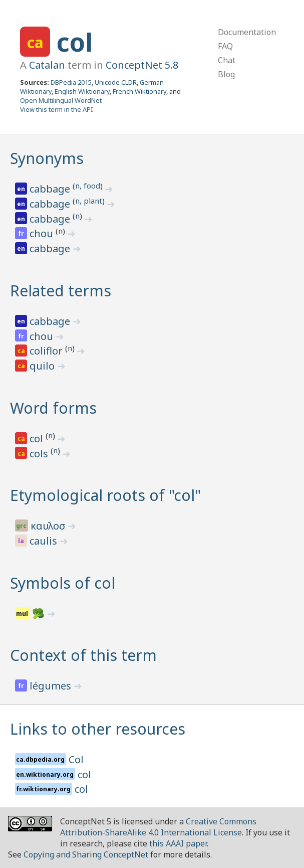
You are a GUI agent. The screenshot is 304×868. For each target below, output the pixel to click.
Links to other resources (98, 729)
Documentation (247, 32)
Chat (227, 60)
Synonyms (47, 158)
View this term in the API (57, 109)
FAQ (225, 46)
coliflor (47, 351)
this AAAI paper (178, 843)
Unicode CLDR (116, 82)
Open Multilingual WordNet (61, 100)
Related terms (61, 291)
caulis (45, 541)
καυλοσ (49, 526)
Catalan (47, 65)
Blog (226, 74)
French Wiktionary (139, 91)
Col (76, 759)
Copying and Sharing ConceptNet (86, 854)
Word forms (53, 408)
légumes (52, 686)
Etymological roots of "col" (105, 495)
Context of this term (83, 655)
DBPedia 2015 (71, 82)
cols (40, 454)
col (75, 42)
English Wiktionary (82, 91)
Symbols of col (63, 583)
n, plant (89, 201)
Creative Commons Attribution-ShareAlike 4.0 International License (158, 827)
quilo (43, 366)
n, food (88, 186)
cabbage (51, 189)
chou (43, 233)
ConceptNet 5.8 (142, 65)
